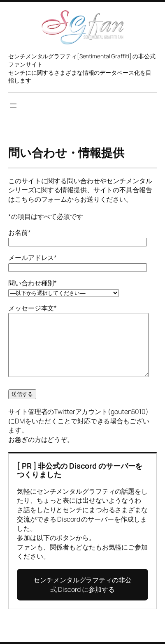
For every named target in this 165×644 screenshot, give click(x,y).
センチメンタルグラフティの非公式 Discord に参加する (82, 597)
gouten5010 (128, 424)
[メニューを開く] (13, 106)
